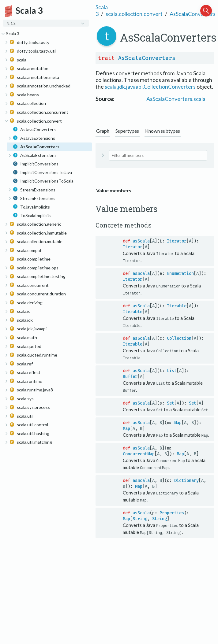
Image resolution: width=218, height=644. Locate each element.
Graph (103, 131)
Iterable (177, 305)
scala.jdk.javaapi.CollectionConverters (150, 87)
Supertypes (127, 131)
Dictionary (186, 478)
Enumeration (180, 273)
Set (171, 402)
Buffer (130, 375)
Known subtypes (163, 131)
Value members (114, 190)
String (140, 516)
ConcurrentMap (139, 452)
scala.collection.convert (134, 14)
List (172, 370)
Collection (179, 337)
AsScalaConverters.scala (176, 99)
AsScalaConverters (193, 14)
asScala (141, 241)
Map (178, 421)
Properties (172, 511)
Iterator (177, 241)
